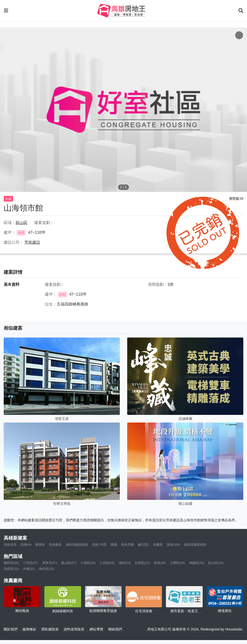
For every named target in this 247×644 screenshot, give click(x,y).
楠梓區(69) (11, 563)
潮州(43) (125, 563)
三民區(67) (31, 563)
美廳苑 (158, 545)
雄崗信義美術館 (77, 545)
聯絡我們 (115, 629)
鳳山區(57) (69, 563)
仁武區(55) (107, 563)
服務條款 (29, 629)
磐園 (114, 545)
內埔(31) (29, 569)
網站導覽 (96, 629)
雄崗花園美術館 (195, 545)
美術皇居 (10, 545)
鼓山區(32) (216, 563)
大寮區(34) (177, 563)
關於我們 (11, 629)
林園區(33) (197, 563)
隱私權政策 (50, 629)
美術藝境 (55, 545)
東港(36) (160, 563)
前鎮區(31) (11, 569)
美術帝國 (127, 545)
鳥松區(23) (47, 569)
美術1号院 (99, 545)
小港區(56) (88, 563)
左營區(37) (142, 563)
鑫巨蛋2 (143, 545)
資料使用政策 (74, 629)
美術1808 (173, 545)
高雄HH (26, 545)
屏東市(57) (50, 563)
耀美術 (40, 545)
